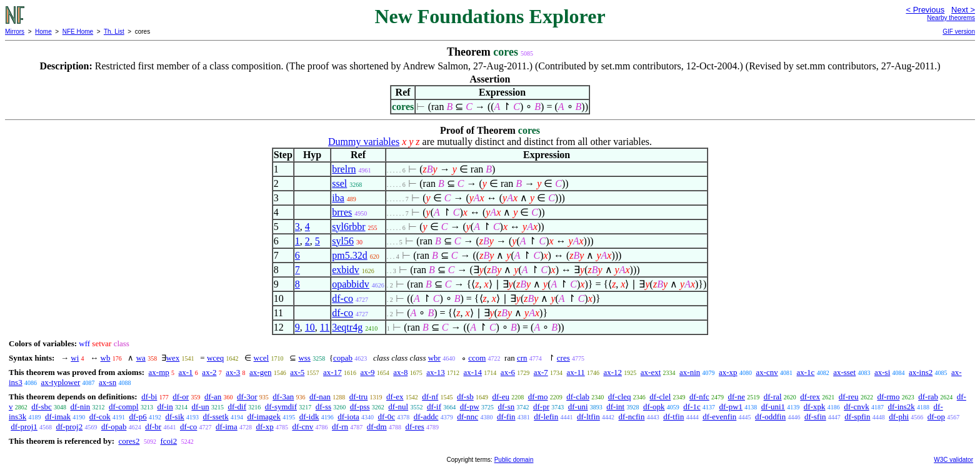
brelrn (344, 169)
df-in (165, 407)
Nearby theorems (951, 18)
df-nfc (699, 397)
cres (563, 358)
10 (310, 327)
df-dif (237, 407)
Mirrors (15, 32)
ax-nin (690, 372)
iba (338, 198)
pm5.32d (349, 255)
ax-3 (233, 372)
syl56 (343, 241)
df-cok (100, 417)
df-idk (309, 417)
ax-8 (400, 372)
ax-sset (844, 372)
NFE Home (78, 32)
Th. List (114, 32)
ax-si (882, 372)
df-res (414, 427)
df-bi (149, 397)
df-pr (541, 407)
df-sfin (815, 417)
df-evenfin (719, 417)
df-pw (470, 407)
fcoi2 (168, 441)
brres (342, 212)
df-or (181, 397)
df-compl (124, 407)
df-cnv (302, 427)
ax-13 (436, 372)
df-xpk (815, 407)
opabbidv (351, 284)
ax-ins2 (921, 372)
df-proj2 (70, 427)
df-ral (773, 397)
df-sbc (42, 407)
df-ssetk (216, 417)
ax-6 (508, 372)
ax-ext (651, 372)
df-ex (395, 397)
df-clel (660, 397)
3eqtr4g (347, 327)
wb (106, 358)
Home (43, 32)
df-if (434, 407)
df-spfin (857, 417)
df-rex (810, 397)
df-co (342, 298)
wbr (434, 358)
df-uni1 (773, 407)
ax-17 (332, 372)
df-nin (81, 407)
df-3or (247, 397)
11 (325, 327)
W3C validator (953, 460)
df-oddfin (770, 417)
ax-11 (576, 372)
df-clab (578, 397)
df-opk (654, 407)
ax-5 (297, 372)
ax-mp (159, 372)
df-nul (398, 407)
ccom (477, 358)
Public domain (514, 460)
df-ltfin (588, 417)
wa (141, 358)
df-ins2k (901, 407)
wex (173, 358)
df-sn (507, 407)
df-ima (227, 427)
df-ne (737, 397)
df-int (615, 407)
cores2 (129, 441)
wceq (215, 358)
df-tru (359, 397)
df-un (200, 407)
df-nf (430, 397)
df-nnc (467, 417)
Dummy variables (364, 142)
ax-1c (806, 372)
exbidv (346, 270)
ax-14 (473, 372)
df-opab (114, 427)
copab (343, 358)
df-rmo (888, 397)
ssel (339, 183)
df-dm (377, 427)
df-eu (501, 397)
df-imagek (263, 417)
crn (522, 358)
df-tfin (673, 417)
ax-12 (612, 372)
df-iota (348, 417)
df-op (936, 417)
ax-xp (728, 372)
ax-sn (107, 382)
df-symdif (281, 407)
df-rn (340, 427)
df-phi (899, 417)
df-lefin (546, 417)
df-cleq (620, 397)
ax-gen (260, 372)
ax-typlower (60, 382)
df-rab (928, 397)
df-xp (265, 427)
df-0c (387, 417)
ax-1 (186, 372)
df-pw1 (731, 407)
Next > (963, 10)
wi (75, 358)
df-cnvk (856, 407)
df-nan (320, 397)
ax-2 (209, 372)
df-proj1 (24, 427)
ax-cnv (767, 372)
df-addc (426, 417)
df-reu (849, 397)
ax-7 (541, 372)
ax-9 (367, 372)
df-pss (360, 407)
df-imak (58, 417)
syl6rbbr (348, 227)
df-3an (283, 397)
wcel (262, 358)
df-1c (692, 407)
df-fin (506, 417)
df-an (213, 397)
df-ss (323, 407)
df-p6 (138, 417)
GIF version (959, 32)
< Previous (925, 10)
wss (304, 358)
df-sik (174, 417)
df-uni (578, 407)
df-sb (465, 397)
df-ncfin (632, 417)
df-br (153, 427)
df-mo (538, 397)
